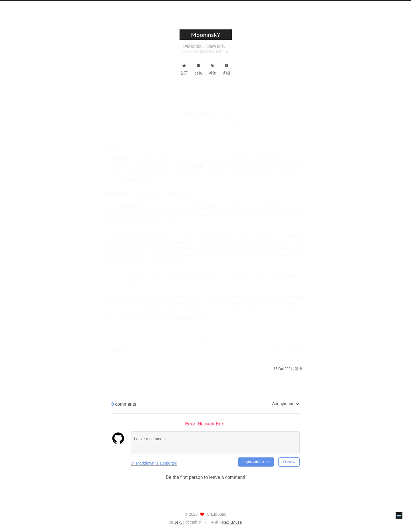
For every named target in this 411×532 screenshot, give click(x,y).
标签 (213, 69)
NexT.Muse (232, 522)
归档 (227, 69)
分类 (198, 69)
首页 (184, 69)
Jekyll (179, 522)
